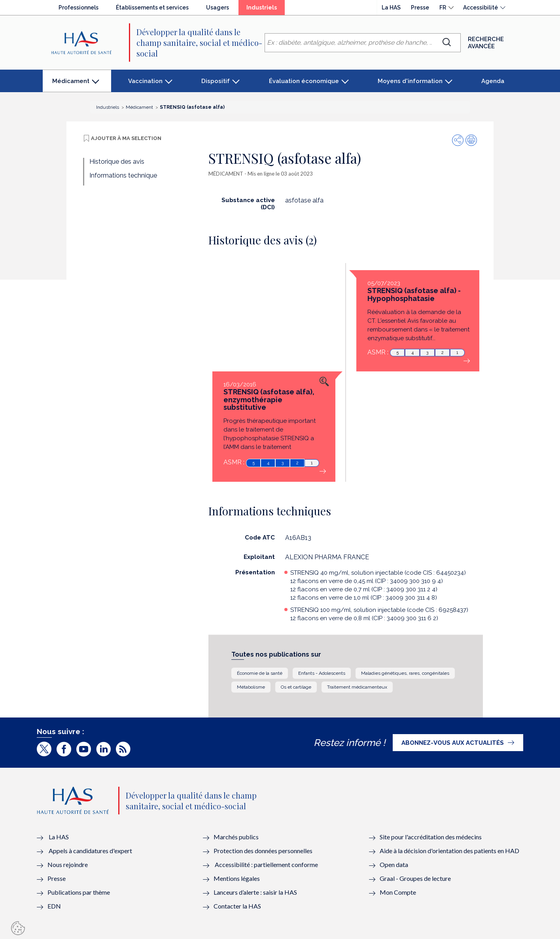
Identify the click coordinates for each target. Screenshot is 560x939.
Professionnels (79, 8)
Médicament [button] (71, 85)
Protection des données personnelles (263, 851)
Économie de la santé (260, 673)
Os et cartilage (296, 687)
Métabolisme (251, 687)
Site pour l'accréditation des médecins (431, 837)
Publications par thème (79, 892)
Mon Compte (398, 892)
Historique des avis (117, 162)
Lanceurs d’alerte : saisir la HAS (255, 892)
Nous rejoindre (68, 864)
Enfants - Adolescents (322, 673)
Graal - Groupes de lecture (415, 878)
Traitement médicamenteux (357, 687)
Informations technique (123, 175)
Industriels (266, 9)
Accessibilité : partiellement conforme (266, 864)
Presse (420, 8)
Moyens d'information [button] (410, 81)
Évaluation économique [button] (304, 81)
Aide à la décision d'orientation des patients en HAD (449, 851)
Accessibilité (481, 8)
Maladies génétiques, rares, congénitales (405, 673)
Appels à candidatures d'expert (90, 851)
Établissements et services (152, 8)
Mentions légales (237, 878)
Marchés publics (237, 837)
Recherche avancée (486, 43)
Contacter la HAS (237, 906)
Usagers (218, 8)
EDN (54, 906)
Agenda (493, 81)
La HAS (391, 8)
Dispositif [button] (216, 81)
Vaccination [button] (145, 81)
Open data (394, 864)
